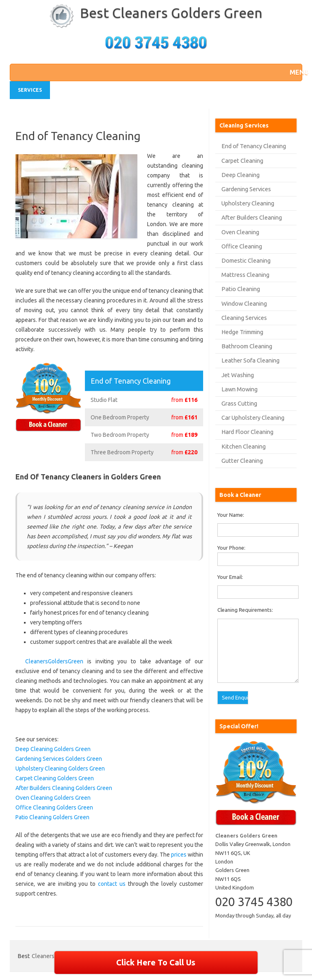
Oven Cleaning (240, 232)
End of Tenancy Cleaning (254, 146)
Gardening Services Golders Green (59, 759)
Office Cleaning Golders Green (54, 807)
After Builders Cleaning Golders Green (64, 788)
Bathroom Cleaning (247, 346)
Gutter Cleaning (242, 461)
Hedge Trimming (242, 332)
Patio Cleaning (241, 289)
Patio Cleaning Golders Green (52, 817)
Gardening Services (246, 189)
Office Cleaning (242, 246)
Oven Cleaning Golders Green (53, 798)
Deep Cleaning (240, 175)
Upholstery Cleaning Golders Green (60, 768)
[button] (294, 72)
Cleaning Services (244, 318)
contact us (112, 884)
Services (30, 90)
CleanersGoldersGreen (54, 661)
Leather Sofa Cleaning (250, 360)
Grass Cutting (239, 403)
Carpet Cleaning (242, 161)
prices (179, 855)
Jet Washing (238, 375)
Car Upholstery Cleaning (253, 418)
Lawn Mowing (239, 389)
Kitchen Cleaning (244, 446)
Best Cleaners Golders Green (171, 13)
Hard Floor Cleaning (247, 432)
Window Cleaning (244, 303)
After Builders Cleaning (252, 217)
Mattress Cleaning (245, 275)
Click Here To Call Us (156, 962)
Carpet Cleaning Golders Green (55, 778)
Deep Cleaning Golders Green (53, 749)
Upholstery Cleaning (248, 203)
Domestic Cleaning (246, 260)
